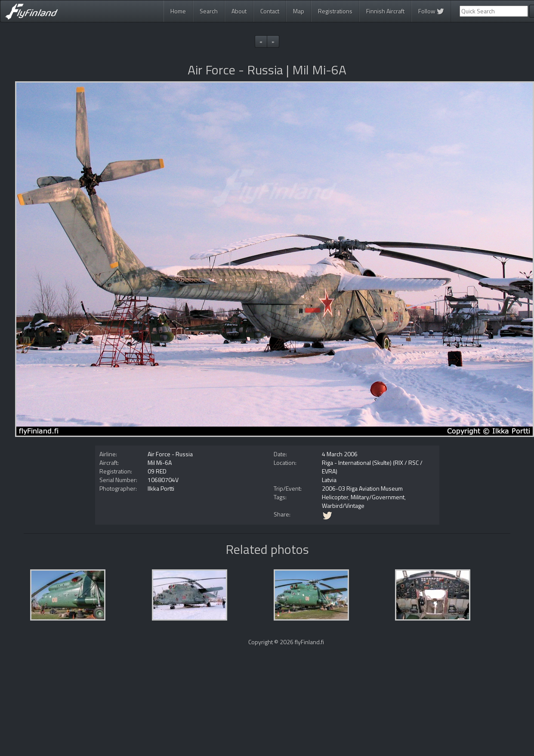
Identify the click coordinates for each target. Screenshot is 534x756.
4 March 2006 (340, 454)
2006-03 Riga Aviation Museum (362, 488)
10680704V (163, 480)
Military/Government (378, 497)
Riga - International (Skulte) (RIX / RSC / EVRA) (372, 467)
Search (209, 11)
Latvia (329, 480)
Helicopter (335, 497)
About (239, 11)
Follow (431, 11)
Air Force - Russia (170, 454)
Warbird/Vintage (343, 506)
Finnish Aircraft (385, 11)
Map (299, 11)
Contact (270, 11)
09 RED (157, 471)
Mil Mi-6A (160, 463)
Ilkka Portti (161, 488)
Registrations (335, 11)
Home (178, 11)
